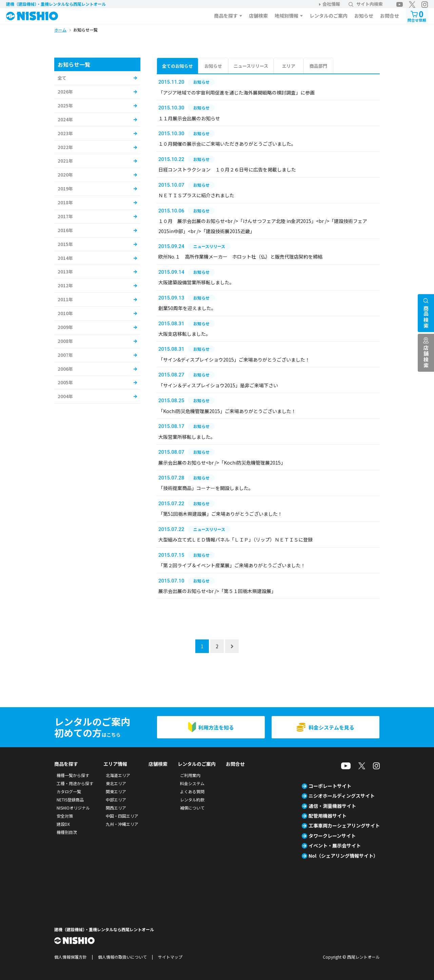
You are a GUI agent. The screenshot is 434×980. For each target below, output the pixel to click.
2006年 (65, 369)
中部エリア (116, 800)
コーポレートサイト (330, 786)
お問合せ (390, 16)
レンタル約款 (192, 800)
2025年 (65, 106)
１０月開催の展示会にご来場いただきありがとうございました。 (227, 144)
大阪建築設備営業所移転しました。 (196, 282)
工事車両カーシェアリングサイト (344, 825)
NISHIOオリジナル (73, 808)
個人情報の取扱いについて (122, 957)
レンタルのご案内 (329, 16)
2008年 (65, 341)
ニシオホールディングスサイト (342, 796)
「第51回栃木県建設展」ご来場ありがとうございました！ (220, 514)
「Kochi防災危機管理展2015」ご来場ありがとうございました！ (227, 411)
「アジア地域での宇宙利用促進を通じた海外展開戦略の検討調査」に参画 (236, 93)
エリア (289, 66)
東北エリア (116, 783)
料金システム (192, 783)
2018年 (65, 202)
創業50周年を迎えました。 (187, 308)
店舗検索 (258, 16)
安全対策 (65, 816)
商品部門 (318, 66)
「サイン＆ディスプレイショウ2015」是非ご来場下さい (218, 385)
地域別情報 (287, 16)
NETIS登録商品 (70, 800)
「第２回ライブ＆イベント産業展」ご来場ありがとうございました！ (232, 565)
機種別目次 (67, 832)
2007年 (65, 355)
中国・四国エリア (122, 816)
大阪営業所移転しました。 (187, 437)
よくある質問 (192, 791)
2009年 (65, 327)
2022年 (65, 147)
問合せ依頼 (417, 15)
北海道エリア (118, 775)
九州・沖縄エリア (122, 824)
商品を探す (226, 16)
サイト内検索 (366, 4)
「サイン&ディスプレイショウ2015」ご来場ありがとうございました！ (234, 360)
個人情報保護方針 (71, 957)
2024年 (65, 119)
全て (62, 78)
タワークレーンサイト (332, 836)
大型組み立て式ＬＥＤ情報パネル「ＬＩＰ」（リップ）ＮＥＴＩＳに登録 (235, 539)
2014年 (65, 258)
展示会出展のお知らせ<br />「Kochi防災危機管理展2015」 (222, 463)
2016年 (65, 230)
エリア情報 (115, 764)
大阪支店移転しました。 (184, 334)
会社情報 (331, 4)
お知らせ (364, 16)
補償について (192, 808)
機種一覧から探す (73, 775)
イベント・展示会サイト (335, 845)
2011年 (65, 299)
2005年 (65, 382)
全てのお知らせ (177, 66)
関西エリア (116, 808)
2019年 (65, 189)
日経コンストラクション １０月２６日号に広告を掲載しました (227, 169)
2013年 (65, 272)
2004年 (65, 396)
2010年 (65, 313)
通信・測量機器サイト (332, 806)
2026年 (65, 92)
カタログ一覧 (69, 791)
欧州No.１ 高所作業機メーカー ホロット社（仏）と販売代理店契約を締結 (240, 257)
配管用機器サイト (328, 816)
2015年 (65, 244)
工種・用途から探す (75, 783)
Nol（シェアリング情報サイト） (343, 856)
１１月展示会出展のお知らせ (189, 118)
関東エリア (116, 791)
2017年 (65, 216)
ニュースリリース (251, 66)
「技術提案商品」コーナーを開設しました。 (206, 488)
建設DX (63, 824)
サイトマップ (170, 957)
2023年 (65, 133)
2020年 (65, 175)
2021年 (65, 161)
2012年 (65, 285)
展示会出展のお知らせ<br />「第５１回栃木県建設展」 (217, 591)
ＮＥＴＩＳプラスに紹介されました (196, 195)
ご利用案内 (190, 775)
